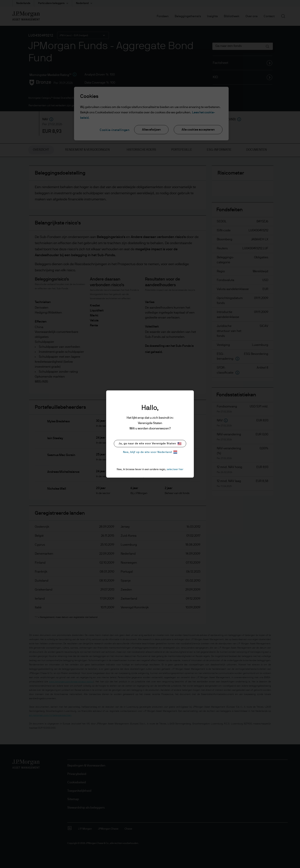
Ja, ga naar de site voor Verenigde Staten (150, 444)
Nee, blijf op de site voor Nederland (150, 452)
